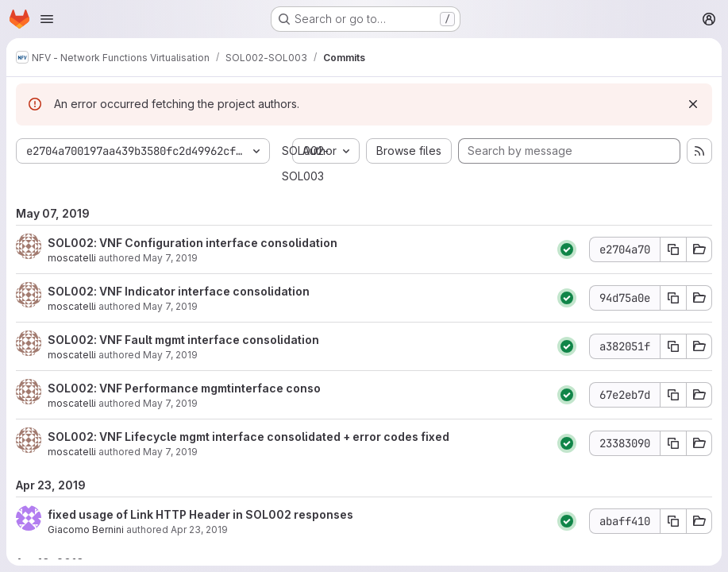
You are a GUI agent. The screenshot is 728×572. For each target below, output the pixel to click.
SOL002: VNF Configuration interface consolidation (193, 243)
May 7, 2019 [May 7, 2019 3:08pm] (170, 258)
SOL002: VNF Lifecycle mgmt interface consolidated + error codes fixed (248, 437)
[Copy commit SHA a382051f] (673, 346)
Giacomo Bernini (86, 529)
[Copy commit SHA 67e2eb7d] (673, 395)
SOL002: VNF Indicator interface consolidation (179, 291)
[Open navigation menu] (47, 19)
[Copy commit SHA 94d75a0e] (673, 298)
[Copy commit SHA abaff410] (673, 521)
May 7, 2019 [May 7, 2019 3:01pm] (170, 306)
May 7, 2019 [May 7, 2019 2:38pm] (170, 355)
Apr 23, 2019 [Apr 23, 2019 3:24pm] (199, 529)
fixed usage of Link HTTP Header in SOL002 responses (200, 514)
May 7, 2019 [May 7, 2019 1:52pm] (170, 403)
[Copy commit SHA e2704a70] (673, 249)
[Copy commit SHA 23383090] (673, 443)
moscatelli (72, 258)
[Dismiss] (693, 104)
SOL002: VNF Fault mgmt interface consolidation (183, 340)
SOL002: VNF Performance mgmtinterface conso (184, 388)
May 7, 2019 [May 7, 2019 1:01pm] (170, 452)
